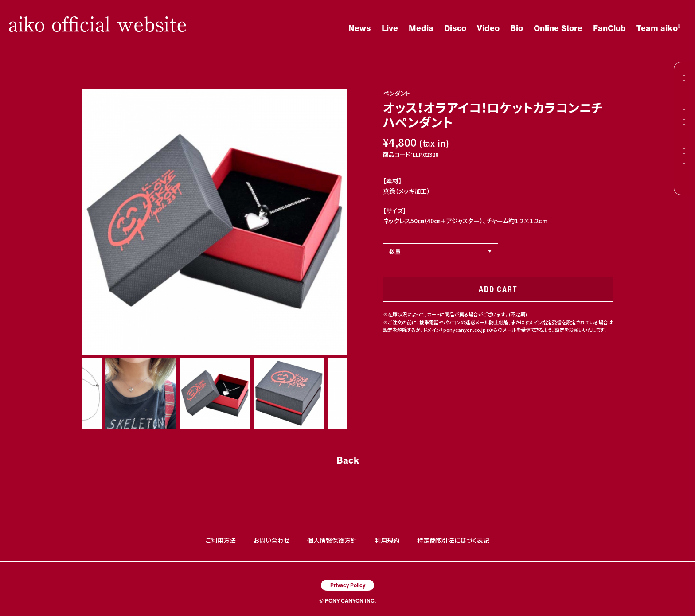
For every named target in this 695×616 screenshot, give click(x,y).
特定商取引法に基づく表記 (453, 540)
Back (348, 460)
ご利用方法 (221, 540)
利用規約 (387, 540)
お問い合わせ (271, 540)
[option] (215, 222)
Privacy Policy (348, 585)
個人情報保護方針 (332, 540)
